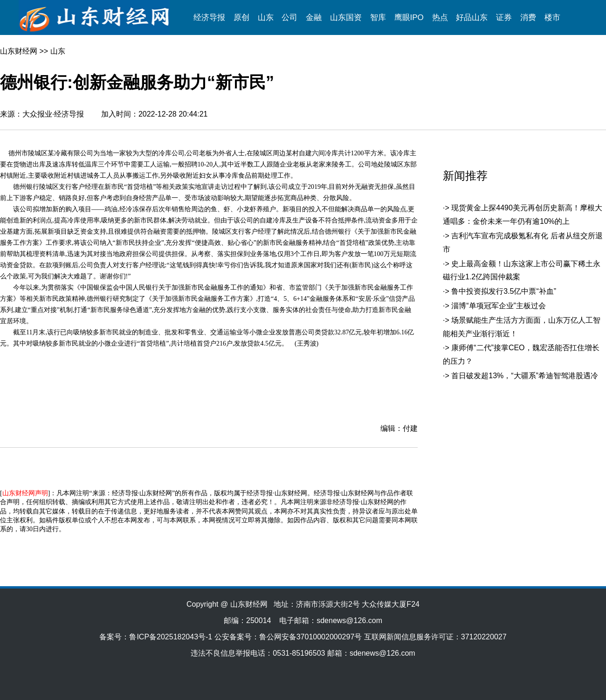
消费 (528, 17)
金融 (314, 17)
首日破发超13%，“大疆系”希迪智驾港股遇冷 (525, 376)
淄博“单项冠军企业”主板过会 (499, 306)
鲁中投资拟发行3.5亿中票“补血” (504, 291)
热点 (440, 17)
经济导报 (209, 17)
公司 (289, 17)
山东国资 (346, 17)
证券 (504, 17)
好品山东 (472, 17)
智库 (378, 17)
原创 (241, 17)
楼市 (552, 17)
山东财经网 (19, 51)
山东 (266, 17)
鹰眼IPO (409, 17)
